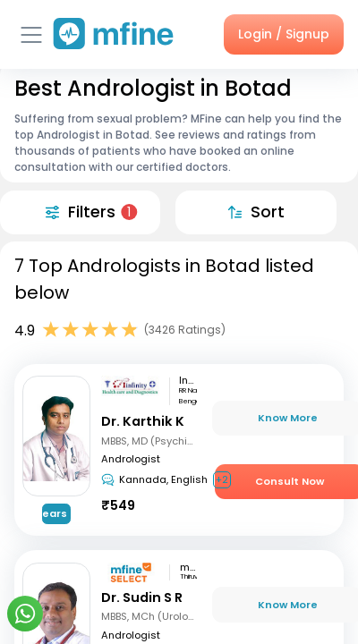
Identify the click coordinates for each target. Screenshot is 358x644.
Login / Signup (284, 34)
